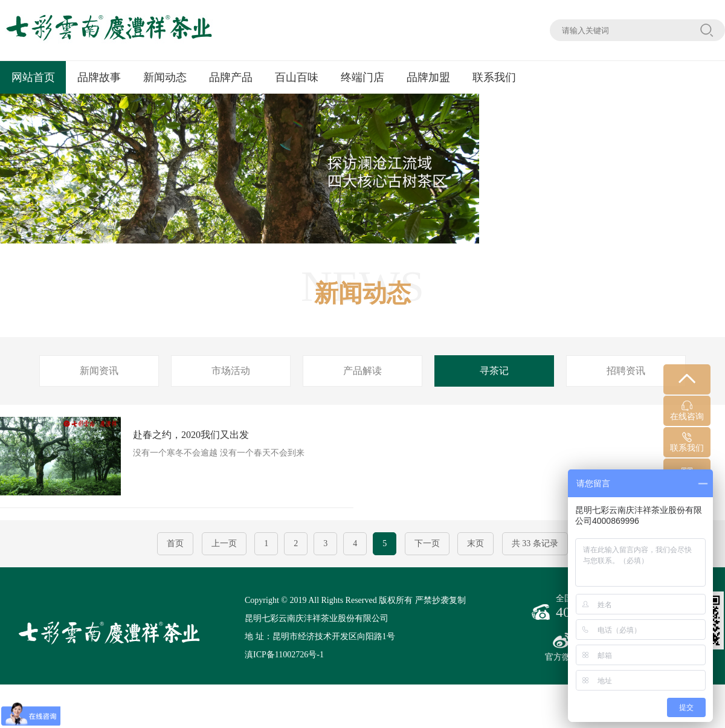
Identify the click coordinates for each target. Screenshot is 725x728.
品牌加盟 (428, 77)
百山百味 (297, 77)
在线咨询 (687, 411)
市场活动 (231, 371)
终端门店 (362, 77)
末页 (475, 543)
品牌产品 (231, 77)
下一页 (427, 543)
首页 (175, 543)
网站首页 (33, 77)
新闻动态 (165, 77)
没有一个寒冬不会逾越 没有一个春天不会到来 (171, 456)
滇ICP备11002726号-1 (284, 655)
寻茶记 (494, 371)
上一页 (224, 543)
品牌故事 (99, 77)
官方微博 (562, 647)
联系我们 (494, 77)
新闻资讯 (99, 371)
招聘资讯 (626, 371)
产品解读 (362, 371)
